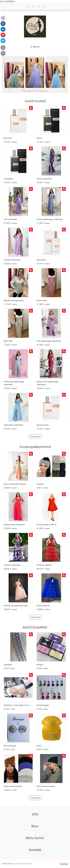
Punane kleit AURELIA (47, 525)
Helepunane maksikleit (14, 525)
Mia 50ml (8, 138)
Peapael (40, 484)
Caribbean (8, 179)
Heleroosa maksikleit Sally (16, 606)
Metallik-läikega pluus (14, 300)
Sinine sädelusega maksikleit (50, 219)
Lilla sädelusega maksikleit (49, 341)
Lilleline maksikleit (12, 565)
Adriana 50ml (43, 425)
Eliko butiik (8, 864)
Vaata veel (35, 436)
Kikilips (40, 665)
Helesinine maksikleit (13, 425)
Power (40, 138)
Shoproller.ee (64, 864)
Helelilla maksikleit (12, 260)
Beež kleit (8, 341)
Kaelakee (8, 665)
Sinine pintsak (43, 606)
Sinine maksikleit (44, 179)
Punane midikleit (44, 565)
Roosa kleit (42, 300)
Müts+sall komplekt (13, 786)
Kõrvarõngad (43, 705)
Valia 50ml (41, 260)
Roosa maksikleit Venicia (15, 484)
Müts (39, 746)
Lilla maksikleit (10, 219)
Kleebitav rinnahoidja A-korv (17, 705)
